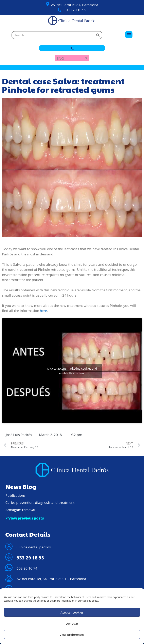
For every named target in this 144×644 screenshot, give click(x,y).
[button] (129, 35)
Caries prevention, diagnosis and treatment (40, 502)
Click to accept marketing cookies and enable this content (72, 371)
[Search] (98, 35)
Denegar (72, 623)
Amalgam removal (20, 510)
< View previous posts (25, 518)
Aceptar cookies (72, 612)
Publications (15, 495)
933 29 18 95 (76, 10)
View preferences (72, 635)
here (43, 311)
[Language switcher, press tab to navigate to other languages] (72, 58)
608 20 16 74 (27, 568)
